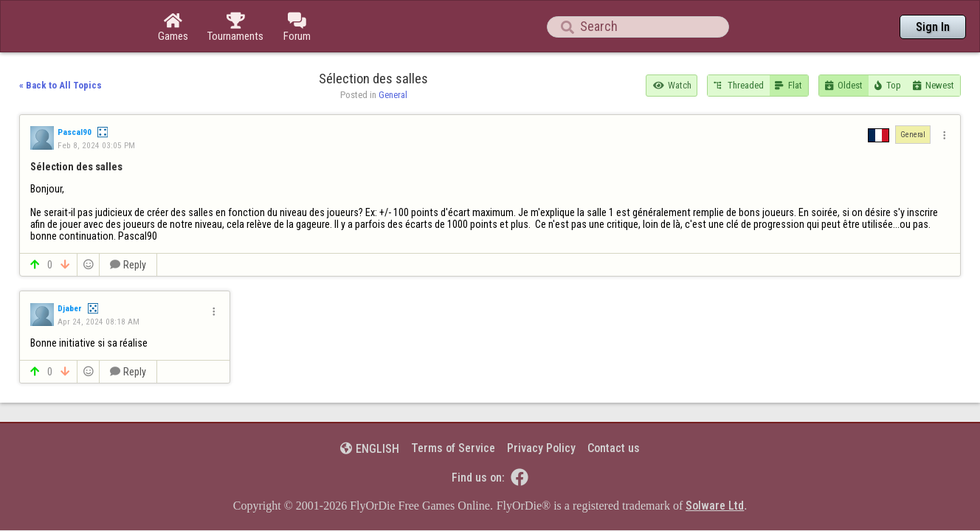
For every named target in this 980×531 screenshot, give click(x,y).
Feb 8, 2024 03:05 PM (96, 105)
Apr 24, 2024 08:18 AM (99, 281)
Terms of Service (453, 407)
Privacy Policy (541, 407)
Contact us (614, 407)
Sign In (933, 27)
